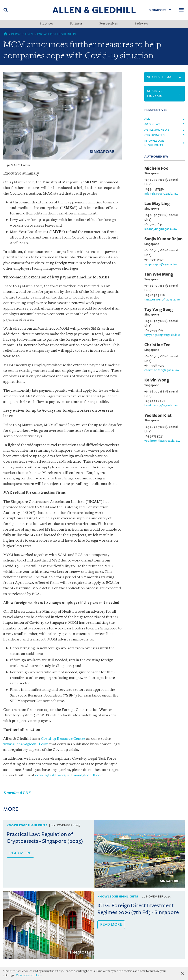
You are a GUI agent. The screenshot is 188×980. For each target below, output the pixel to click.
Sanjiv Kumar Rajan (164, 239)
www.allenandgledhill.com (26, 744)
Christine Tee (157, 345)
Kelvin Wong (157, 380)
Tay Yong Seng (159, 310)
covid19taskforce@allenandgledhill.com (70, 775)
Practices (47, 24)
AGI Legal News (157, 130)
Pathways (141, 24)
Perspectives (109, 24)
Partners (76, 24)
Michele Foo (156, 168)
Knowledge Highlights (57, 34)
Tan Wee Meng (159, 274)
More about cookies (29, 975)
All (147, 119)
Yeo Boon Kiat (158, 415)
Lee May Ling (157, 204)
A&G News (152, 124)
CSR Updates (155, 135)
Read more (20, 853)
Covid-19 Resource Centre (63, 739)
